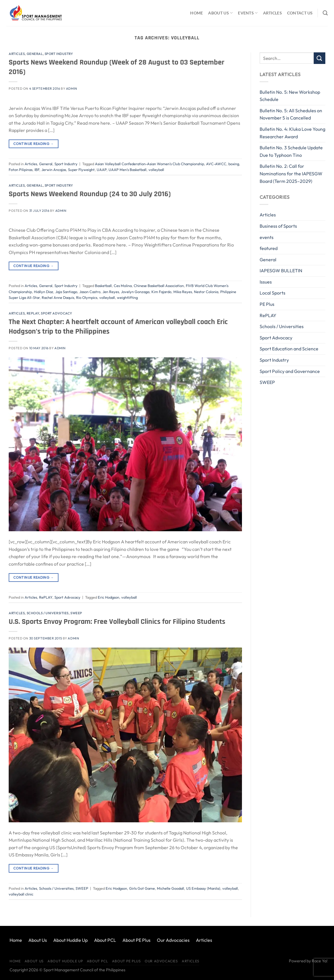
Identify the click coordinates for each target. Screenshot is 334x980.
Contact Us (300, 13)
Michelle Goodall (170, 888)
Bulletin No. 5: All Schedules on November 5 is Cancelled (291, 114)
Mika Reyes (183, 292)
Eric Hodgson (109, 597)
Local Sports (272, 293)
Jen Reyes (111, 292)
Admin (72, 89)
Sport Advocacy (56, 313)
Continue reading (34, 144)
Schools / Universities (48, 613)
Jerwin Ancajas (54, 170)
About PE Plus (136, 940)
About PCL (105, 940)
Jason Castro (90, 292)
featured (269, 248)
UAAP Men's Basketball (127, 170)
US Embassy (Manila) (203, 888)
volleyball (156, 170)
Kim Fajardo (161, 292)
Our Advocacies (173, 940)
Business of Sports (278, 226)
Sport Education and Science (289, 349)
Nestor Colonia (206, 292)
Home (197, 13)
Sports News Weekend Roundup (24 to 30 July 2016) (90, 194)
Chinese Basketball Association (159, 286)
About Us (220, 13)
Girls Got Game (142, 888)
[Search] (325, 13)
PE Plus (267, 304)
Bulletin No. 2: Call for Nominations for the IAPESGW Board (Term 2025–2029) (291, 173)
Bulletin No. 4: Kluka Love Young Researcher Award (292, 133)
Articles (272, 13)
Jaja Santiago (66, 292)
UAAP (102, 170)
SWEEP (76, 613)
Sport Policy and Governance (290, 371)
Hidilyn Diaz (44, 292)
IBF (37, 170)
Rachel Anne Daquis (58, 297)
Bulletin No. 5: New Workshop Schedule (290, 96)
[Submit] (320, 58)
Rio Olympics (87, 297)
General (35, 54)
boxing (234, 164)
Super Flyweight (81, 170)
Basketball (103, 286)
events (267, 237)
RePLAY (33, 313)
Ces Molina (123, 286)
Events (248, 13)
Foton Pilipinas (21, 170)
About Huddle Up (70, 940)
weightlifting (127, 297)
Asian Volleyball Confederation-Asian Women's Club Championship (149, 164)
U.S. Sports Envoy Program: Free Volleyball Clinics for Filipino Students (117, 622)
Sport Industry (59, 54)
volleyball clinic (21, 894)
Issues (266, 282)
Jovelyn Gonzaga (135, 292)
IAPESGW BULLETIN (281, 271)
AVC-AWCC (216, 164)
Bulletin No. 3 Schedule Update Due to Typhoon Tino (291, 151)
